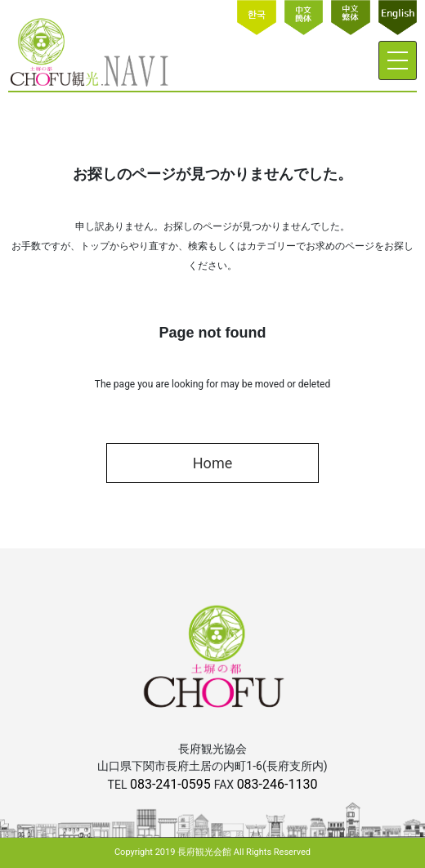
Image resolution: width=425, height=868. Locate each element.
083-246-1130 (277, 784)
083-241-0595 (172, 784)
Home (212, 463)
